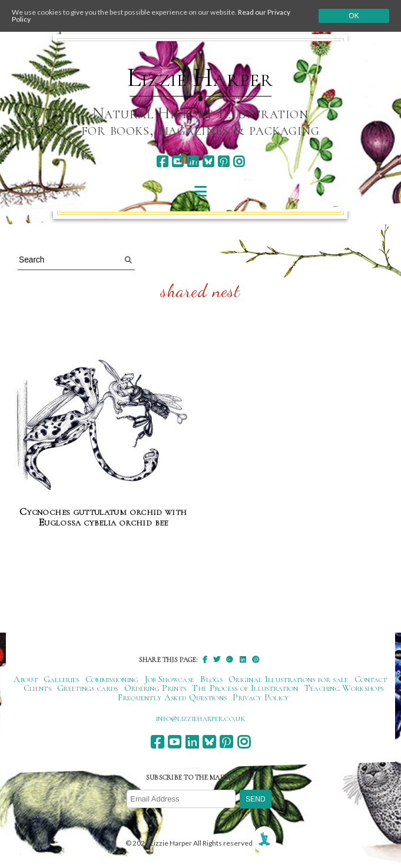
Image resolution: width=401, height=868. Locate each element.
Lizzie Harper (200, 78)
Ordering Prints (155, 688)
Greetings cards (88, 688)
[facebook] (162, 162)
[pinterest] (223, 162)
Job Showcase (170, 679)
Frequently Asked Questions (172, 697)
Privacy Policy (261, 697)
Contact (371, 679)
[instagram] (239, 162)
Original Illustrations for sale (289, 679)
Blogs (211, 679)
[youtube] (178, 162)
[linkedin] (193, 162)
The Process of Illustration (245, 688)
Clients (37, 688)
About (26, 679)
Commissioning (112, 679)
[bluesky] (208, 162)
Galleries (62, 679)
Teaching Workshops (344, 688)
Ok (354, 16)
